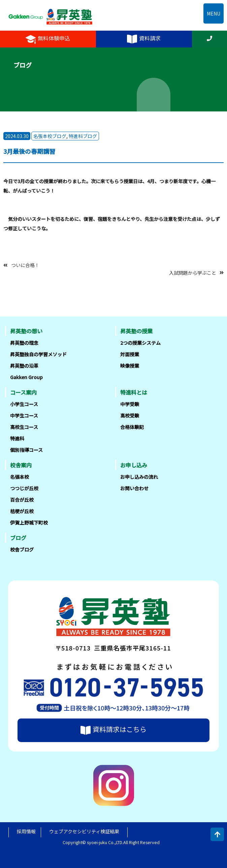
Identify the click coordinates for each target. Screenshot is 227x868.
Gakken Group (26, 377)
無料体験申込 (48, 39)
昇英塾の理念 (24, 343)
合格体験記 (132, 427)
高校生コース (24, 427)
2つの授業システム (140, 343)
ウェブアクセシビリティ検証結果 (84, 831)
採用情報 (26, 831)
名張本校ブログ (50, 136)
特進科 (17, 438)
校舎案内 (21, 465)
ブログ (18, 538)
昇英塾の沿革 (24, 366)
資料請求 (144, 39)
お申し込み (134, 465)
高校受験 (130, 415)
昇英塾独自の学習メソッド (38, 354)
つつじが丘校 (24, 488)
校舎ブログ (22, 549)
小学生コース (24, 404)
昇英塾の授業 (136, 331)
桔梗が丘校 (22, 511)
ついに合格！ (25, 265)
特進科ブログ (83, 136)
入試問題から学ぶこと (193, 272)
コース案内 (23, 392)
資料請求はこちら (114, 730)
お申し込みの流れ (139, 477)
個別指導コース (26, 450)
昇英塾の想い (26, 331)
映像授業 (130, 366)
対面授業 (130, 354)
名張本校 (20, 477)
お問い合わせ (134, 488)
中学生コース (24, 415)
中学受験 (130, 404)
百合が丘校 (22, 500)
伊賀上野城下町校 (29, 523)
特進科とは (134, 392)
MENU (214, 13)
